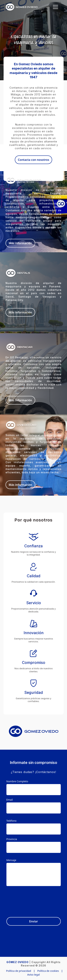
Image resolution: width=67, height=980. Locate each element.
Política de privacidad (19, 971)
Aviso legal (33, 975)
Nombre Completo (17, 781)
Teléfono (12, 821)
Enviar (33, 921)
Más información (20, 243)
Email (10, 800)
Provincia (12, 839)
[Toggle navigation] (55, 7)
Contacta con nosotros (33, 160)
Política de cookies (48, 971)
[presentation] (34, 899)
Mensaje (11, 860)
